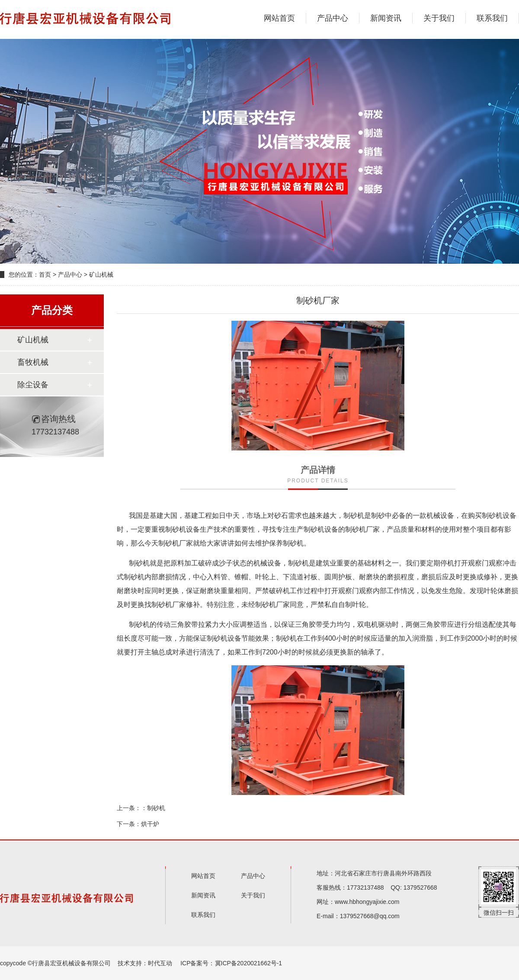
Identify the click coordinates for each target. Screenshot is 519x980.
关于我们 (439, 18)
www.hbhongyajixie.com (367, 902)
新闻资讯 (386, 18)
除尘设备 (33, 385)
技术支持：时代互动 (145, 963)
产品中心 (333, 18)
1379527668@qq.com (370, 916)
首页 (45, 275)
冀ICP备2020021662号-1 (249, 963)
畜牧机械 (33, 362)
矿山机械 (101, 275)
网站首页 (279, 18)
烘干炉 (150, 824)
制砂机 (156, 808)
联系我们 (492, 18)
